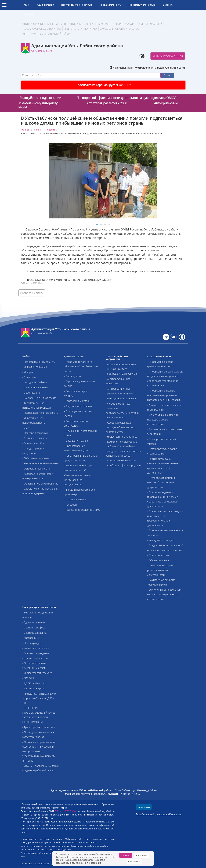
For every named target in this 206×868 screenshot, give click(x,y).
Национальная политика (80, 29)
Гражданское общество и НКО (41, 29)
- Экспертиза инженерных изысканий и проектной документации (162, 482)
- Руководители (73, 376)
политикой (77, 863)
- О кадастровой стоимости (38, 673)
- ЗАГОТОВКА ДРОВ (33, 688)
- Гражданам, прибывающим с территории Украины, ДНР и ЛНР (39, 698)
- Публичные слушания (36, 458)
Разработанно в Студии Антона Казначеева (159, 814)
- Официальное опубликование (40, 484)
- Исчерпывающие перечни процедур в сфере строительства (163, 419)
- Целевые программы (35, 433)
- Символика (29, 377)
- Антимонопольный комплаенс (40, 463)
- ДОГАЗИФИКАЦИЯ (33, 683)
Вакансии (168, 5)
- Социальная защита (34, 633)
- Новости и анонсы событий (39, 362)
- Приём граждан (32, 643)
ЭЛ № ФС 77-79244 (66, 811)
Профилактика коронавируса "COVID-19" (103, 85)
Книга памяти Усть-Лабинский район (46, 34)
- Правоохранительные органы (40, 413)
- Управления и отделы (77, 401)
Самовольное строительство (120, 29)
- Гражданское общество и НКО (82, 510)
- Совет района (31, 393)
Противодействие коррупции (78, 5)
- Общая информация (35, 367)
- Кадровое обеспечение (78, 406)
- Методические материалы (121, 398)
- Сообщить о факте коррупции (123, 465)
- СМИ (26, 428)
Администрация (47, 5)
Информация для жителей (143, 5)
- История (28, 372)
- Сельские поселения (35, 387)
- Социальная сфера (34, 627)
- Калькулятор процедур (161, 540)
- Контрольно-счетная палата (39, 398)
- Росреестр (71, 505)
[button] (97, 225)
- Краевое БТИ (30, 638)
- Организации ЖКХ (33, 443)
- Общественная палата (36, 469)
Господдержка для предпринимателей (137, 24)
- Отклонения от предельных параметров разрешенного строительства (164, 594)
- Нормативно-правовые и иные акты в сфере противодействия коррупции (122, 369)
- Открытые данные (75, 499)
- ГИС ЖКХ (28, 678)
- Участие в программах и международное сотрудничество (78, 480)
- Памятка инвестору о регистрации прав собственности (160, 570)
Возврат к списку (32, 293)
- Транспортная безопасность (39, 727)
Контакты (29, 14)
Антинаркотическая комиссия (89, 24)
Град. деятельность (111, 5)
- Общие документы (159, 560)
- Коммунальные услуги (36, 648)
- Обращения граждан (77, 441)
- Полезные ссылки (158, 555)
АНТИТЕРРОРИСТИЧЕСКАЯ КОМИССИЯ (44, 24)
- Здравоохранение (34, 622)
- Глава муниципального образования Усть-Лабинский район (81, 366)
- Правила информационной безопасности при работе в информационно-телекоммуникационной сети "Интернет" (39, 751)
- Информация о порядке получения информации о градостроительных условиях (164, 395)
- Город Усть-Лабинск (35, 382)
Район (28, 5)
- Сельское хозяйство (35, 438)
